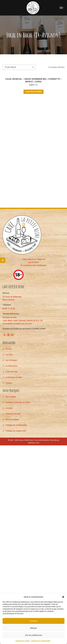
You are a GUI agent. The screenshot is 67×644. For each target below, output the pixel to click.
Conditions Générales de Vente (18, 402)
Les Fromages (11, 360)
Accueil (8, 349)
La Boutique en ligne (14, 377)
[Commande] (19, 67)
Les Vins (9, 355)
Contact (9, 383)
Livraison (9, 408)
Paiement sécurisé (13, 414)
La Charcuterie (11, 366)
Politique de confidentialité (41, 641)
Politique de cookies (23, 641)
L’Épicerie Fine (11, 372)
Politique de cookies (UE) (16, 431)
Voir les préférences (33, 635)
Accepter (33, 621)
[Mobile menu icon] (61, 8)
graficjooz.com (34, 443)
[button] (63, 597)
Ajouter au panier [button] (33, 92)
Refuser (33, 628)
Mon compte (11, 397)
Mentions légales (12, 419)
